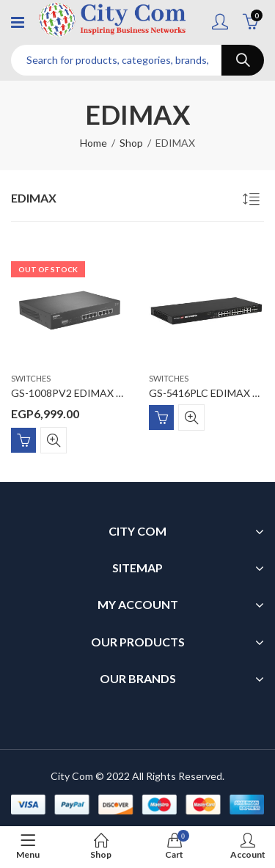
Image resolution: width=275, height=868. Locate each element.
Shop (131, 143)
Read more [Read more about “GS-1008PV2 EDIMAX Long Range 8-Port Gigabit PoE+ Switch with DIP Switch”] (23, 440)
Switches (31, 378)
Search (243, 60)
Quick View (54, 440)
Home (93, 143)
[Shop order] (253, 201)
